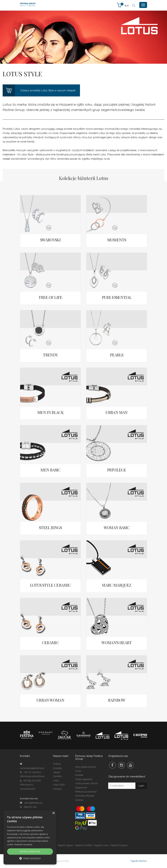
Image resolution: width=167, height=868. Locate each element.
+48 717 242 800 (32, 772)
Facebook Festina (112, 765)
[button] (30, 858)
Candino (58, 776)
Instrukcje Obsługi (85, 796)
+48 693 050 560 (32, 780)
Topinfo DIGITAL (139, 861)
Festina (57, 764)
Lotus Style (59, 785)
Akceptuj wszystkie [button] (30, 851)
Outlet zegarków (84, 779)
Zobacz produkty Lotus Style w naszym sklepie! (39, 90)
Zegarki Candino (84, 845)
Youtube (130, 765)
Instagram (121, 765)
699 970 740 (28, 807)
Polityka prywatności (86, 792)
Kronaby (58, 768)
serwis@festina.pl (33, 803)
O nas (78, 771)
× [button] (53, 813)
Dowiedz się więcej (23, 844)
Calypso (57, 789)
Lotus (56, 780)
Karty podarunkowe (85, 767)
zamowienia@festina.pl (32, 768)
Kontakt (79, 775)
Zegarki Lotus (101, 845)
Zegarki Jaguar (65, 845)
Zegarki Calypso (119, 845)
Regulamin (81, 788)
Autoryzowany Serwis (87, 783)
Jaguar (57, 772)
